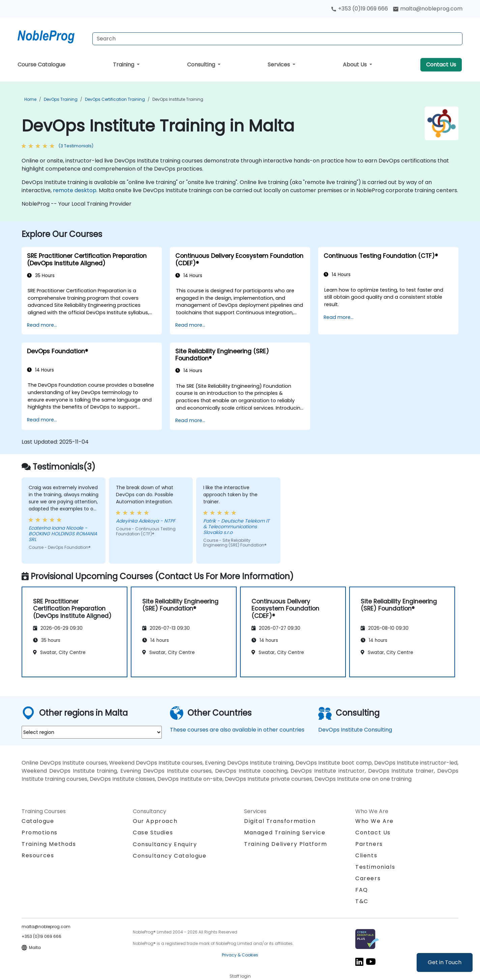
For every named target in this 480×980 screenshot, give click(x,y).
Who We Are (374, 821)
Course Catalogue (41, 65)
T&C (362, 901)
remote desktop (75, 190)
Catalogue (38, 821)
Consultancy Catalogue (170, 856)
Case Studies (153, 833)
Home (30, 99)
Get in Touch (445, 962)
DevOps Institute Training (178, 99)
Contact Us (441, 65)
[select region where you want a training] (92, 732)
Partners (369, 844)
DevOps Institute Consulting (355, 730)
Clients (366, 855)
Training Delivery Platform (286, 844)
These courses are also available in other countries (237, 730)
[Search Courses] (277, 39)
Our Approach (155, 821)
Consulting (202, 65)
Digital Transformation (280, 821)
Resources (38, 855)
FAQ (362, 890)
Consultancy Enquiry (165, 844)
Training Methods (49, 844)
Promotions (40, 833)
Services (279, 65)
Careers (368, 878)
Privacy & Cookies (240, 955)
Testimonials (375, 867)
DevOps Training (61, 99)
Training (124, 65)
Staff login (240, 976)
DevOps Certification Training (115, 99)
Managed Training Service (285, 833)
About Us (355, 65)
